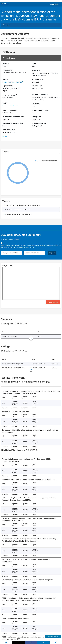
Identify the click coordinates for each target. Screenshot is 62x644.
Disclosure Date (37, 79)
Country (5, 79)
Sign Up (52, 253)
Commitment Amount (10, 110)
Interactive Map (53, 302)
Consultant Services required (13, 123)
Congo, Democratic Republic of (13, 82)
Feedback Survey (53, 636)
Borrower (36, 70)
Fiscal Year (36, 103)
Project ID (6, 63)
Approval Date (8, 86)
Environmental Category (41, 110)
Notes (5, 136)
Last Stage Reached (39, 123)
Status (34, 63)
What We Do (5, 4)
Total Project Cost (10, 95)
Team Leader (7, 70)
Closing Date (36, 117)
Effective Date (37, 86)
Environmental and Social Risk (13, 117)
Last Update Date (9, 130)
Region (5, 103)
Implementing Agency (40, 94)
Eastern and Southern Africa (11, 106)
